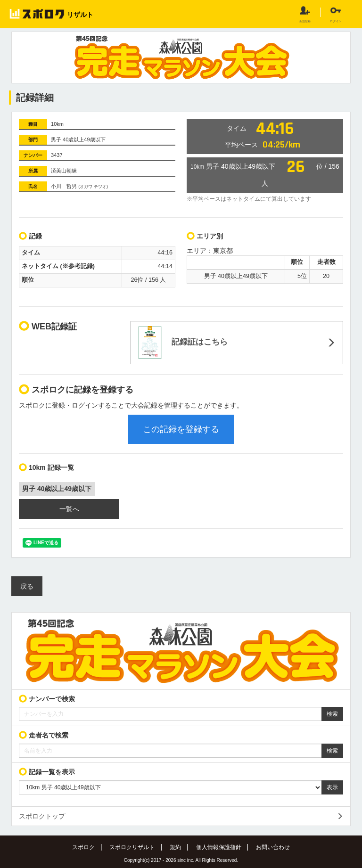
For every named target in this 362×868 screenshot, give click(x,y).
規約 (175, 847)
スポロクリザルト (132, 847)
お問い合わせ (273, 847)
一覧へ (69, 509)
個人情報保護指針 (219, 847)
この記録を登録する (181, 429)
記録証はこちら (183, 343)
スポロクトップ (42, 816)
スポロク (83, 847)
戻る (27, 586)
